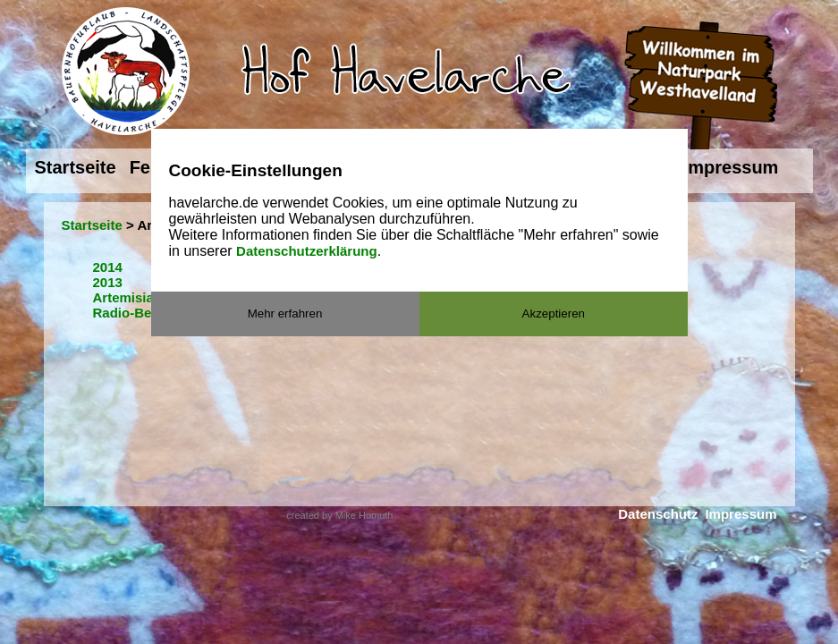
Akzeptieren (554, 314)
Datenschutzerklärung (307, 251)
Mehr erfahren (285, 314)
